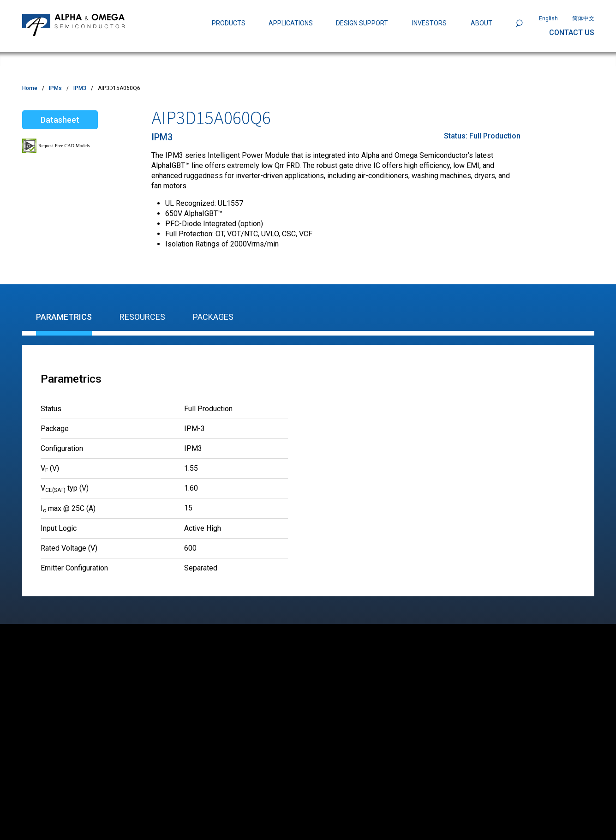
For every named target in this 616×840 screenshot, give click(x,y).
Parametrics (64, 317)
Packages (213, 317)
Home (30, 88)
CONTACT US (572, 33)
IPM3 (80, 88)
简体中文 (583, 18)
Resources (142, 317)
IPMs (55, 88)
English (548, 18)
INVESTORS (429, 23)
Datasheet (60, 120)
